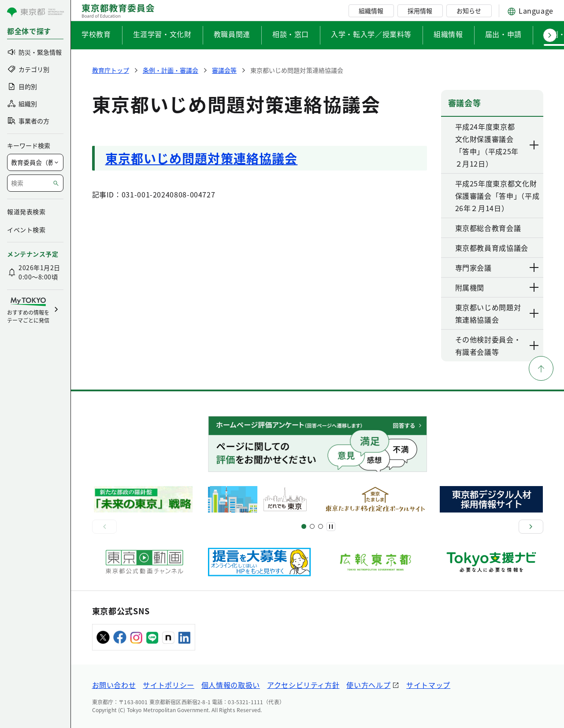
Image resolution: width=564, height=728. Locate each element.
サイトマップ (428, 685)
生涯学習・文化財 (162, 34)
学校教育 (96, 34)
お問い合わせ (114, 685)
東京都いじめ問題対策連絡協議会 (202, 158)
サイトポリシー (168, 685)
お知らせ (469, 11)
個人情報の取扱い (231, 685)
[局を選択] (35, 162)
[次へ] (531, 527)
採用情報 (420, 11)
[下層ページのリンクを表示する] (534, 145)
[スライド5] (312, 526)
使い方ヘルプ (368, 685)
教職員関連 (232, 34)
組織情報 (371, 11)
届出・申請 (503, 34)
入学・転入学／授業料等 (371, 34)
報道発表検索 (26, 212)
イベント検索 (26, 230)
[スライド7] (321, 526)
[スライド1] (304, 526)
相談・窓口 (291, 34)
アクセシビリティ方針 (303, 685)
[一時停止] (331, 527)
